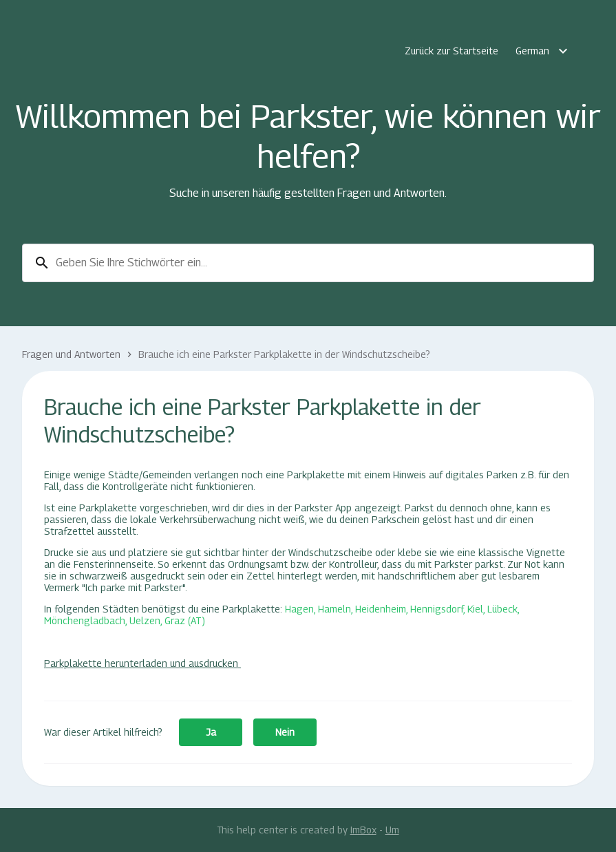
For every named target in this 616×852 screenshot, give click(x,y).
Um (392, 830)
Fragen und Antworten (71, 354)
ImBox (363, 830)
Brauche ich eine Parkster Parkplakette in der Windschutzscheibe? (284, 354)
